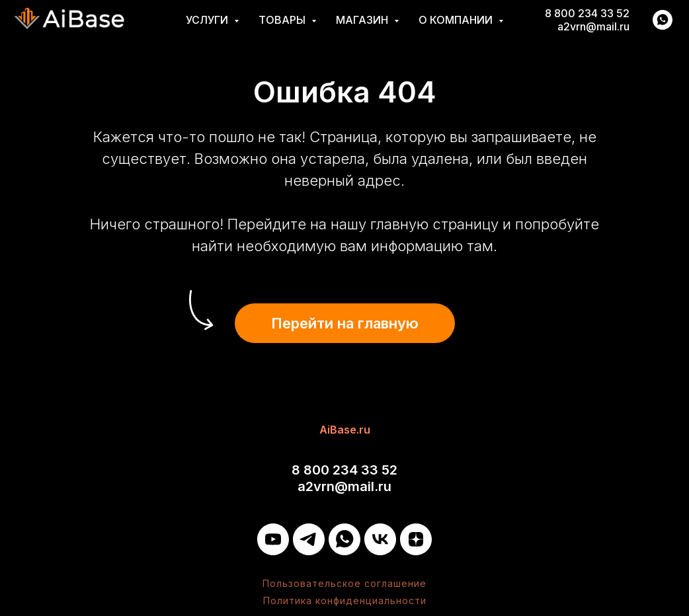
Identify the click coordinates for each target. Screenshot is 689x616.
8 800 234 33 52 (587, 13)
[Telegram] (309, 539)
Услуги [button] (208, 20)
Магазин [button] (363, 20)
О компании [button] (457, 20)
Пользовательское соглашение (344, 583)
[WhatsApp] (344, 539)
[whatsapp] (663, 20)
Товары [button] (283, 20)
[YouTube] (273, 539)
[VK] (380, 539)
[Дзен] (416, 539)
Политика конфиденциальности (345, 600)
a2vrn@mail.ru (593, 26)
